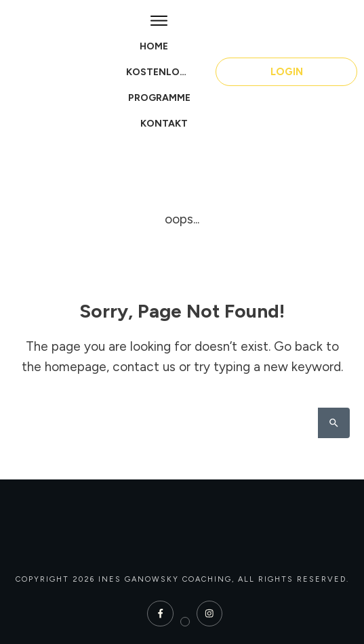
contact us (144, 367)
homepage (76, 367)
